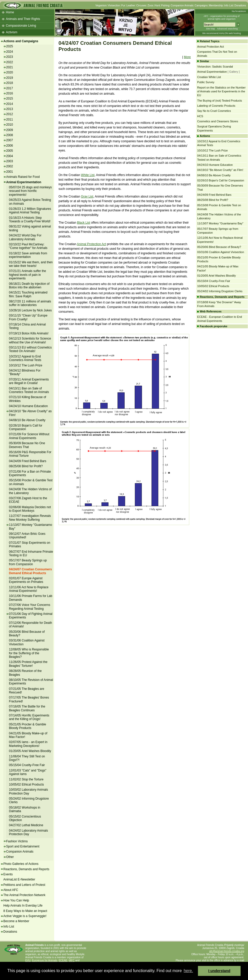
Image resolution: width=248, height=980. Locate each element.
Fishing (165, 6)
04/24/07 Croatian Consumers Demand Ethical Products (30, 571)
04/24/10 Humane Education (28, 406)
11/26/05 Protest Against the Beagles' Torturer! (28, 664)
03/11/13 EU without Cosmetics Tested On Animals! (30, 349)
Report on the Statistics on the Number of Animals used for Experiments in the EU (221, 91)
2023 (10, 57)
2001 (10, 172)
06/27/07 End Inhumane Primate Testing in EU (31, 553)
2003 (10, 161)
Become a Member (16, 921)
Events (8, 874)
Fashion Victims (17, 841)
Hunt (157, 6)
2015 (10, 99)
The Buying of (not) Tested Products (220, 101)
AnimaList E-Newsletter (19, 879)
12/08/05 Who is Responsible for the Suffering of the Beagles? (29, 653)
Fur (123, 6)
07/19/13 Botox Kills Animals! (29, 333)
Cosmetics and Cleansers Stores (218, 121)
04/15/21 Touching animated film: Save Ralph (28, 294)
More (187, 57)
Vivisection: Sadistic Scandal (215, 67)
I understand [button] (219, 971)
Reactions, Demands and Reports (26, 869)
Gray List (87, 197)
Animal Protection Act (91, 244)
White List (88, 175)
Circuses (141, 6)
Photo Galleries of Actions (21, 864)
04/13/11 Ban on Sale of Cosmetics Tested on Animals (29, 390)
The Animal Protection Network (24, 895)
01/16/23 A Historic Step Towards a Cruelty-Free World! (30, 220)
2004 (10, 156)
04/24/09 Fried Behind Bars (28, 461)
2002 (10, 166)
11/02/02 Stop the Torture (26, 779)
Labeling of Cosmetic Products (216, 106)
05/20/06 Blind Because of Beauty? (27, 634)
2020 (10, 72)
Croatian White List (209, 77)
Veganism (101, 6)
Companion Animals (182, 6)
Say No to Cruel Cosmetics (214, 111)
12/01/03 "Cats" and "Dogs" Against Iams (28, 772)
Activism (12, 32)
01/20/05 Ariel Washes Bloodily (30, 751)
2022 (10, 62)
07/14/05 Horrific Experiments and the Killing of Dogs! (29, 717)
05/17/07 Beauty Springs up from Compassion (28, 562)
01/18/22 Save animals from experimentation (28, 255)
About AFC (11, 890)
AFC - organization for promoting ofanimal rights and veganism (222, 18)
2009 (10, 130)
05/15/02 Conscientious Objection (25, 818)
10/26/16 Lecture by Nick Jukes (30, 310)
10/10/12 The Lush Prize (26, 365)
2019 (10, 78)
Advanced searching (227, 29)
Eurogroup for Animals (45, 960)
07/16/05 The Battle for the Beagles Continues (27, 708)
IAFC (72, 960)
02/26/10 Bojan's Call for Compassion (26, 427)
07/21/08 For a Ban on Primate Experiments (30, 473)
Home (10, 12)
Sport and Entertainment (23, 846)
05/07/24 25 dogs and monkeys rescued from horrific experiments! (30, 191)
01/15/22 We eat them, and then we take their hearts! (31, 264)
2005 (10, 151)
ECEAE (63, 960)
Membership (216, 6)
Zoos (150, 6)
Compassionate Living (21, 26)
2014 (10, 104)
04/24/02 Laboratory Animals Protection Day (28, 832)
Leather (131, 6)
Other (10, 857)
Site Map (210, 29)
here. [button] (188, 971)
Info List (229, 6)
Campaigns (201, 6)
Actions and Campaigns (21, 41)
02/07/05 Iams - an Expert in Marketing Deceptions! (28, 744)
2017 (10, 88)
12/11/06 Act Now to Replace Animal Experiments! (29, 589)
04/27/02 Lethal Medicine (26, 825)
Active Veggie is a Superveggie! (25, 916)
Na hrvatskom (239, 11)
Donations (240, 6)
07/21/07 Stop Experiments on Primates (29, 545)
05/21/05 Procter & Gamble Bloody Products (27, 726)
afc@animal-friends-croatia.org (227, 951)
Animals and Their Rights (23, 19)
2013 (10, 109)
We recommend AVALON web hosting (222, 33)
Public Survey (206, 82)
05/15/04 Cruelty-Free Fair (27, 765)
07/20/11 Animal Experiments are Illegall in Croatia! (29, 381)
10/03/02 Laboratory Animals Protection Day (28, 791)
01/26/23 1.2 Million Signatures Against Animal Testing (30, 211)
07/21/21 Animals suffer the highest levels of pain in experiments (27, 275)
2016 (10, 93)
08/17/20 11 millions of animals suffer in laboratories (30, 303)
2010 (10, 125)
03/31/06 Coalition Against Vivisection (221, 252)
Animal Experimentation (24, 182)
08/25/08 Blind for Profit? (26, 466)
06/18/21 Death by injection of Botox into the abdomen (29, 286)
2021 (10, 67)
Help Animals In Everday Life (23, 906)
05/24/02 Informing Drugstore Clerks (220, 291)
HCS (200, 116)
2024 (10, 52)
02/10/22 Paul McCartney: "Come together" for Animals (28, 246)
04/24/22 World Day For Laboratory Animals (25, 237)
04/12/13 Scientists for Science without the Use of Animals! (30, 340)
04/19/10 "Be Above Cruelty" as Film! (220, 170)
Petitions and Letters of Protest (24, 885)
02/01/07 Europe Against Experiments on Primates (26, 580)
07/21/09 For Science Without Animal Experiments (29, 436)
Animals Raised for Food (23, 177)
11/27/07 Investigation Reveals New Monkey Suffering (30, 518)
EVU (28, 960)
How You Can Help (16, 900)
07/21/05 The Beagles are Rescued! (27, 691)
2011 (10, 119)
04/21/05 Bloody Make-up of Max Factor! (28, 735)
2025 (10, 46)
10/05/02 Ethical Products (26, 785)
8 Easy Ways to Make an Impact (25, 911)
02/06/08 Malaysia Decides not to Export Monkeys (30, 509)
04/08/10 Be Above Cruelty (27, 420)
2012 (10, 114)
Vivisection (114, 6)
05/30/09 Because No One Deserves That (27, 445)
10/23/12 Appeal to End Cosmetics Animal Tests (25, 358)
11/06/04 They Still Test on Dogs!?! (27, 758)
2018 (10, 83)
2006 (10, 146)
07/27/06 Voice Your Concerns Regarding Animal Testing (29, 607)
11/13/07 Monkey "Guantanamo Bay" (220, 223)
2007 (10, 140)
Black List (84, 223)
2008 (10, 135)
